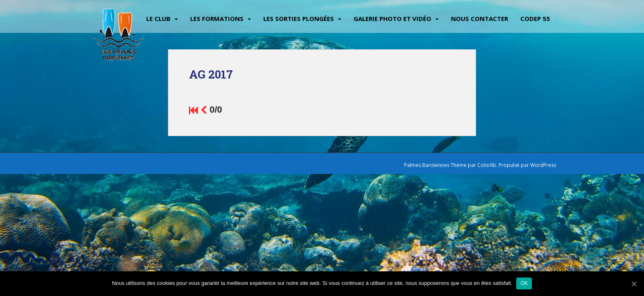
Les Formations (217, 18)
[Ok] (634, 284)
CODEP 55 (535, 18)
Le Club (158, 18)
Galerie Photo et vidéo (392, 18)
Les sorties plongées (299, 18)
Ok (524, 283)
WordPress (543, 165)
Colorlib (487, 165)
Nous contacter (480, 18)
